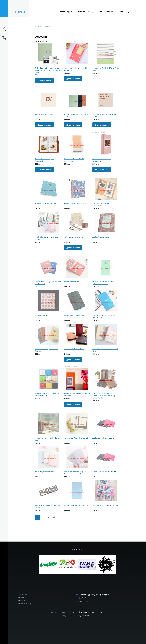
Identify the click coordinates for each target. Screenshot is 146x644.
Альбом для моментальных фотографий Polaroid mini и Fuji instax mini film (104, 396)
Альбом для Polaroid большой (103, 438)
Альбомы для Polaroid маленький (76, 438)
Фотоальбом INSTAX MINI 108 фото (105, 505)
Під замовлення (41, 41)
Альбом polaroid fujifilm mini (45, 203)
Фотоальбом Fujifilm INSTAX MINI (76, 505)
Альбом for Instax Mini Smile (74, 349)
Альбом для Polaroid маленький (104, 472)
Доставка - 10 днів (70, 41)
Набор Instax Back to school (74, 237)
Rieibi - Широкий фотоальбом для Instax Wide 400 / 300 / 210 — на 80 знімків (48, 70)
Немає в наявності (106, 55)
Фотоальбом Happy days (44, 114)
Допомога (21, 600)
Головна (38, 26)
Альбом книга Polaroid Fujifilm (75, 203)
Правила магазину (24, 604)
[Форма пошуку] (128, 12)
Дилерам (21, 597)
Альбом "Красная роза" (101, 237)
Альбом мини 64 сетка (72, 282)
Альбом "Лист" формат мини (74, 315)
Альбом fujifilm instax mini (45, 472)
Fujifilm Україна (85, 615)
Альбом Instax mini (42, 315)
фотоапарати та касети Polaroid (92, 612)
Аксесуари (49, 26)
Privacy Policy (22, 594)
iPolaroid (19, 12)
